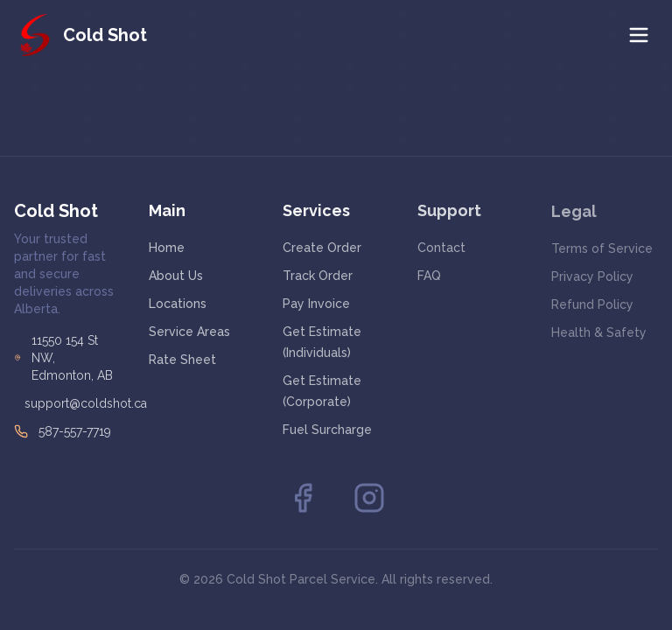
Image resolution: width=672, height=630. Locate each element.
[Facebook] (303, 498)
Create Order (322, 248)
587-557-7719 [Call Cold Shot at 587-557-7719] (75, 431)
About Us (176, 276)
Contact (441, 248)
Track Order (318, 276)
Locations (178, 304)
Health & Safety (599, 333)
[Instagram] (369, 498)
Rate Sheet (182, 360)
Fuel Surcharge (327, 430)
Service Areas (189, 332)
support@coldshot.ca (86, 403)
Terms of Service (602, 249)
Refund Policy (592, 305)
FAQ (429, 276)
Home (167, 248)
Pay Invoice (316, 304)
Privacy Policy (592, 277)
